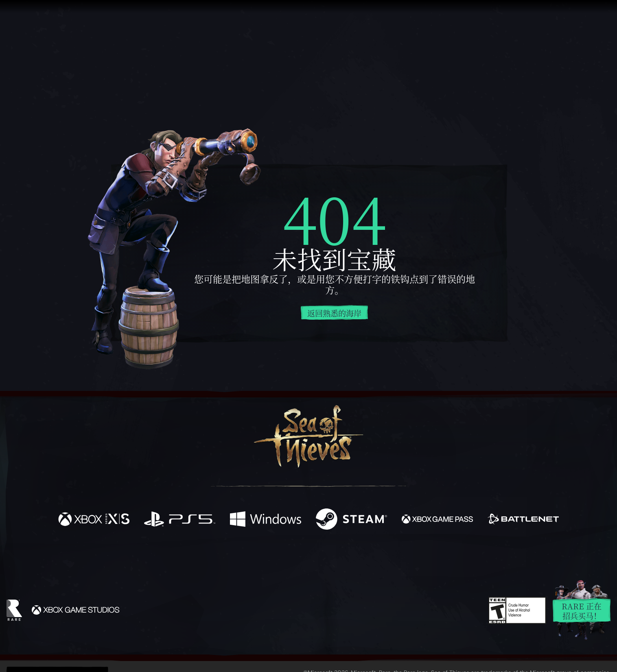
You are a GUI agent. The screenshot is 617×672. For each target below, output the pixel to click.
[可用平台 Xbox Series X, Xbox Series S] (94, 520)
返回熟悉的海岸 (334, 313)
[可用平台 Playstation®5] (180, 520)
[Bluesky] (387, 560)
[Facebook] (227, 558)
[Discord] (341, 560)
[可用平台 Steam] (351, 520)
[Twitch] (272, 559)
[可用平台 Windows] (266, 520)
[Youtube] (306, 559)
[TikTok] (364, 559)
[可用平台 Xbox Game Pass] (437, 520)
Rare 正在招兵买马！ (582, 611)
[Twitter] (248, 558)
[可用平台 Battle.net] (523, 520)
